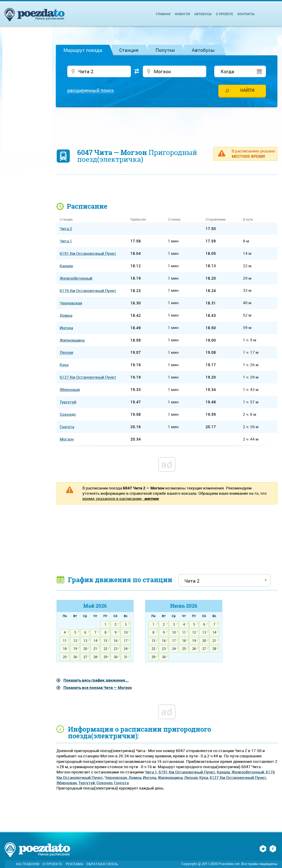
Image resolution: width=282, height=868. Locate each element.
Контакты (246, 14)
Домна (135, 777)
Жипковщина (170, 777)
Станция (129, 50)
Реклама (75, 864)
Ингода (149, 777)
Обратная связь (102, 864)
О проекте (224, 14)
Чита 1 (151, 772)
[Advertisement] (167, 124)
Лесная (191, 777)
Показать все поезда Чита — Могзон (98, 687)
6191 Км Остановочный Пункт (187, 772)
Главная (163, 14)
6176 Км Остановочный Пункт (88, 291)
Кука (204, 777)
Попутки (165, 50)
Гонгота (121, 783)
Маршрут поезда (83, 50)
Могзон (67, 439)
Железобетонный (248, 772)
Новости (182, 14)
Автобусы (203, 50)
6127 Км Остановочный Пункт (238, 777)
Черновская (116, 777)
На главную (28, 864)
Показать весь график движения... (96, 680)
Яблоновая (67, 783)
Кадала (223, 772)
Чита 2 (66, 229)
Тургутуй (87, 783)
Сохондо (104, 783)
